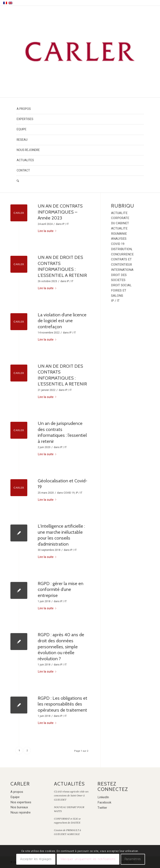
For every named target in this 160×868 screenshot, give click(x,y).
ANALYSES (119, 239)
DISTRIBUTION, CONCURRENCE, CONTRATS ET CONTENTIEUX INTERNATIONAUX (124, 259)
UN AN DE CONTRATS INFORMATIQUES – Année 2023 (60, 212)
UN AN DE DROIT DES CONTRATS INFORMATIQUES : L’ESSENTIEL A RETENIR (62, 266)
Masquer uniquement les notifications (88, 859)
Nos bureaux (19, 807)
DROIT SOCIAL (121, 285)
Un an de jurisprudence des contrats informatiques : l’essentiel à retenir (62, 432)
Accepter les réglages (36, 859)
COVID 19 (69, 493)
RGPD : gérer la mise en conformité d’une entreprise (61, 589)
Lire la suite (48, 231)
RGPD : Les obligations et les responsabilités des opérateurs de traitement (62, 704)
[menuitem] (80, 109)
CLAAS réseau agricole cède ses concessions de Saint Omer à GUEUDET (71, 796)
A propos (17, 792)
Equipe (15, 797)
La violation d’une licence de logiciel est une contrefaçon (62, 321)
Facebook (104, 802)
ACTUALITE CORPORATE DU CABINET (120, 218)
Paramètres (133, 859)
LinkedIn (103, 797)
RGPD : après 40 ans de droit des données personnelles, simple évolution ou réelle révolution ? (61, 647)
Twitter (102, 808)
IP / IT (66, 224)
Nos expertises (21, 802)
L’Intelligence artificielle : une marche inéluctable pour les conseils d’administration (61, 535)
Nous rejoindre (21, 812)
